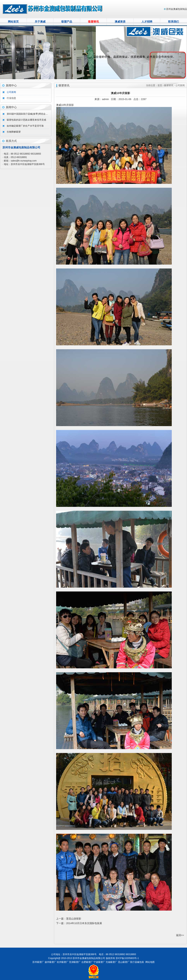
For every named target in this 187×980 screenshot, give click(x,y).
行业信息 (11, 98)
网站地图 (150, 962)
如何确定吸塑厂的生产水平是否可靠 (25, 126)
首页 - (161, 85)
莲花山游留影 (74, 919)
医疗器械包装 (137, 962)
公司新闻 (11, 92)
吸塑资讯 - (169, 85)
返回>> (180, 935)
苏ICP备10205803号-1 (127, 958)
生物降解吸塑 (14, 132)
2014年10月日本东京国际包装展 (84, 923)
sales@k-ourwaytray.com (24, 161)
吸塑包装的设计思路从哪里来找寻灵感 (26, 120)
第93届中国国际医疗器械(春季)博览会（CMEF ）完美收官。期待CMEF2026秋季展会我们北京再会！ (28, 114)
